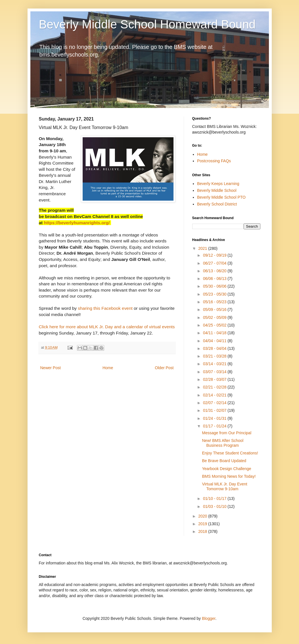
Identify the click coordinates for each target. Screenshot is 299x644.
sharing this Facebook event (105, 308)
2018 (203, 531)
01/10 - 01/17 (215, 498)
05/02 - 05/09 (215, 317)
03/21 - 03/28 (215, 356)
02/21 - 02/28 (215, 387)
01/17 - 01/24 (215, 426)
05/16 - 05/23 (215, 302)
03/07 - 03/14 (215, 372)
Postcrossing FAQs (214, 161)
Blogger (209, 618)
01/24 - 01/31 (215, 418)
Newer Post (51, 368)
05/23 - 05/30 (215, 294)
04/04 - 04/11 (215, 341)
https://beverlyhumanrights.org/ (77, 223)
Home (108, 368)
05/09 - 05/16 (215, 309)
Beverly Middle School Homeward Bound (147, 24)
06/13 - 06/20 (215, 271)
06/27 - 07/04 (215, 263)
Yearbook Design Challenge (226, 469)
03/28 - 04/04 (215, 348)
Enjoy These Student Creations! (230, 453)
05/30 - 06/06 (215, 286)
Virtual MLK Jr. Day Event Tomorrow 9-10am (224, 486)
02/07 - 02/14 (215, 403)
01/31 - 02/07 (215, 410)
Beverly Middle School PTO (221, 197)
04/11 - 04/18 (215, 333)
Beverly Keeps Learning (218, 184)
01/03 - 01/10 (215, 506)
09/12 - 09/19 (215, 255)
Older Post (164, 368)
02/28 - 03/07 (215, 379)
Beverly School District (217, 204)
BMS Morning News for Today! (229, 476)
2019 (203, 524)
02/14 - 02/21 (215, 395)
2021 (203, 248)
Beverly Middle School (217, 190)
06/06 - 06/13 (215, 279)
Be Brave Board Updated (224, 461)
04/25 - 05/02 (215, 325)
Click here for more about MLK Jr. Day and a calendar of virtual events (107, 327)
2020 (203, 516)
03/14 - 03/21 (215, 364)
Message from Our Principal (227, 433)
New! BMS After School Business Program (223, 443)
